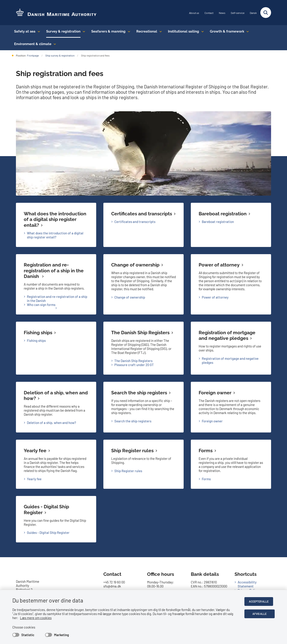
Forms (206, 451)
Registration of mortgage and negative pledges (227, 335)
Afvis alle (260, 614)
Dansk (253, 13)
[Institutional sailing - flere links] (201, 31)
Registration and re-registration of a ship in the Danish (54, 271)
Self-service (238, 13)
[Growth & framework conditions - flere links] (247, 31)
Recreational (147, 31)
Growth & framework (227, 31)
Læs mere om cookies (30, 618)
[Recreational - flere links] (160, 31)
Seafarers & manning (108, 31)
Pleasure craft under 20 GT (134, 365)
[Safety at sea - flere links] (38, 31)
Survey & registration (63, 31)
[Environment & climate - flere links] (54, 44)
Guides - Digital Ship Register (48, 533)
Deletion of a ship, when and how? (51, 423)
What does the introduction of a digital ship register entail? (55, 219)
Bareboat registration (223, 214)
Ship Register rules (132, 451)
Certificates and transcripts (142, 214)
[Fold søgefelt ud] (266, 13)
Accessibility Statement (247, 584)
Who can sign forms (41, 305)
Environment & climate (33, 44)
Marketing (61, 635)
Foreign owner (215, 393)
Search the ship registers (139, 393)
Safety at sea (25, 31)
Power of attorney (219, 265)
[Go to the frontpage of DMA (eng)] (54, 13)
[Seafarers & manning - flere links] (128, 31)
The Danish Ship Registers (140, 333)
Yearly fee (35, 451)
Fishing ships (38, 333)
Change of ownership (135, 265)
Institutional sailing (184, 31)
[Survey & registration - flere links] (83, 31)
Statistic (28, 635)
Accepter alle (260, 601)
